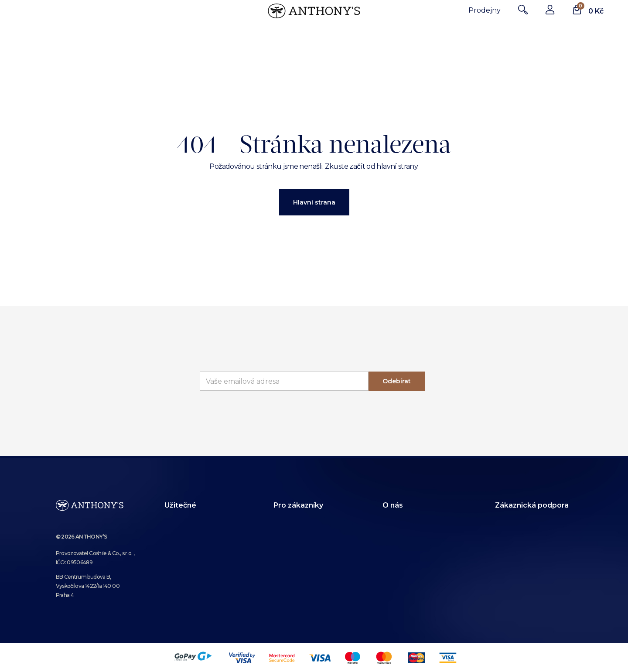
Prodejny (485, 10)
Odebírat (397, 381)
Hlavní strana (314, 202)
